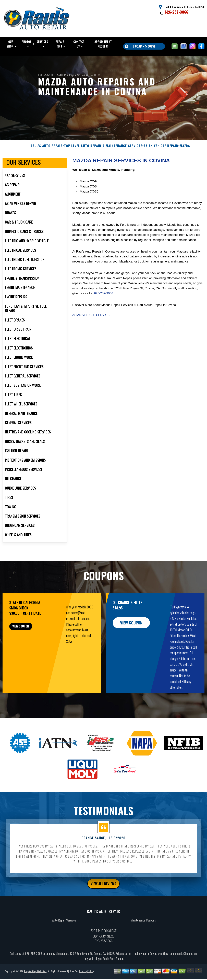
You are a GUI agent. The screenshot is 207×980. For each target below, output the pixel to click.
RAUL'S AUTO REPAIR (46, 151)
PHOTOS (27, 42)
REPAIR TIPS (60, 44)
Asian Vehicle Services (92, 320)
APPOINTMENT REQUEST (103, 44)
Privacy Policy (86, 977)
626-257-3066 (176, 12)
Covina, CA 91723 (91, 75)
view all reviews (103, 889)
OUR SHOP (10, 44)
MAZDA (185, 151)
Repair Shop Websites (35, 977)
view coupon (28, 633)
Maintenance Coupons (143, 926)
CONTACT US (79, 44)
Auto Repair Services (64, 926)
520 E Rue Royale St (69, 75)
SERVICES (42, 42)
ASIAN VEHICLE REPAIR (161, 151)
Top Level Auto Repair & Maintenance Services (103, 151)
